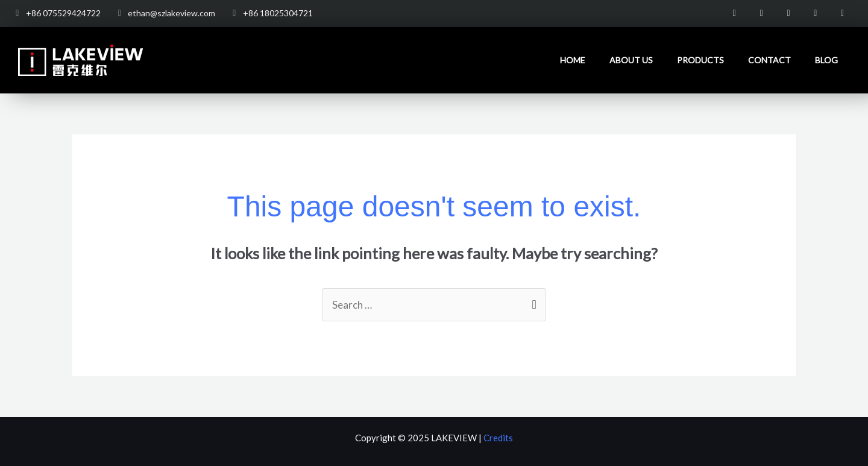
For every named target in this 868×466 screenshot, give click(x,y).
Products (700, 60)
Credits (498, 438)
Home (573, 60)
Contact (769, 60)
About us (631, 60)
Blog (826, 60)
